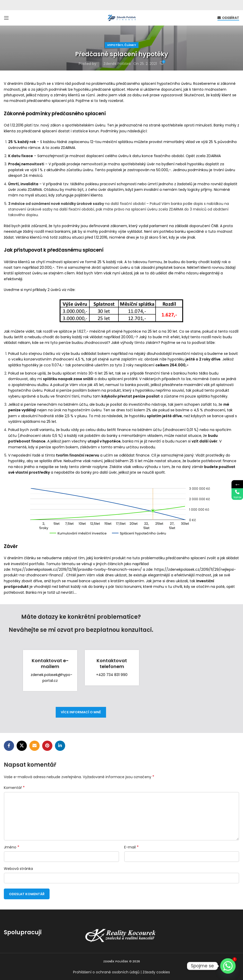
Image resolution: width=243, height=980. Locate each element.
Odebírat (228, 18)
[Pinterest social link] (47, 746)
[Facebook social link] (9, 746)
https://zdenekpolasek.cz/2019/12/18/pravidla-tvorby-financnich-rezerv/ (77, 569)
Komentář (14, 788)
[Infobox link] (50, 671)
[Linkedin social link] (60, 746)
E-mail (131, 847)
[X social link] (22, 746)
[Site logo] (122, 18)
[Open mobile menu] (6, 18)
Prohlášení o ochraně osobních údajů (106, 972)
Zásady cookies (156, 972)
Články (130, 45)
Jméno (12, 847)
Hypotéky (115, 45)
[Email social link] (34, 746)
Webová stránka (18, 869)
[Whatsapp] (228, 966)
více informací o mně (81, 712)
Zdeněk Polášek (117, 64)
